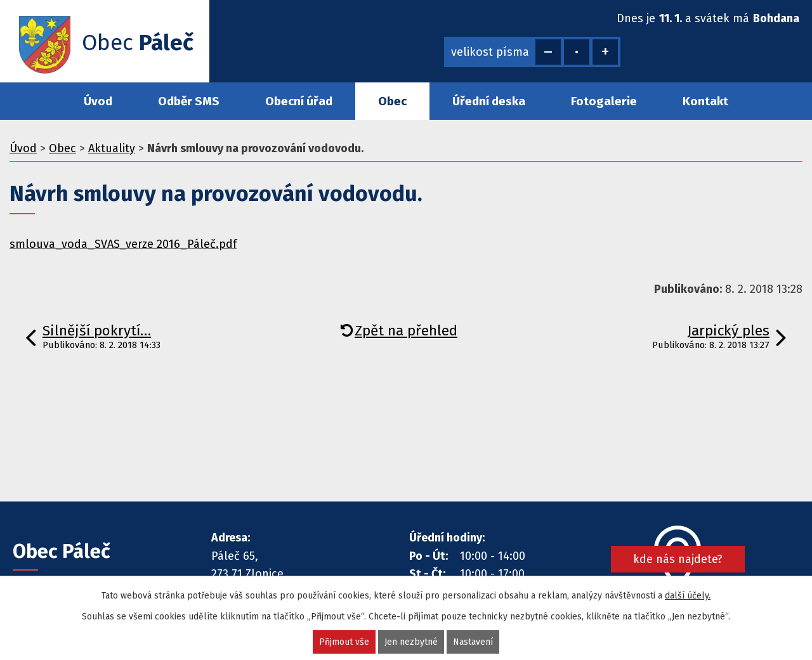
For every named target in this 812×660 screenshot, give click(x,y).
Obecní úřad (299, 101)
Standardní (577, 52)
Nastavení (473, 642)
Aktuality (112, 148)
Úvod (98, 101)
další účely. (688, 596)
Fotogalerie (604, 101)
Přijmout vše (344, 642)
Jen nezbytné (411, 642)
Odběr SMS (189, 101)
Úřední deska (489, 101)
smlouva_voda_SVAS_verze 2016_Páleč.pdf (123, 244)
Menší (548, 52)
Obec (392, 101)
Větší (605, 52)
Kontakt (705, 101)
